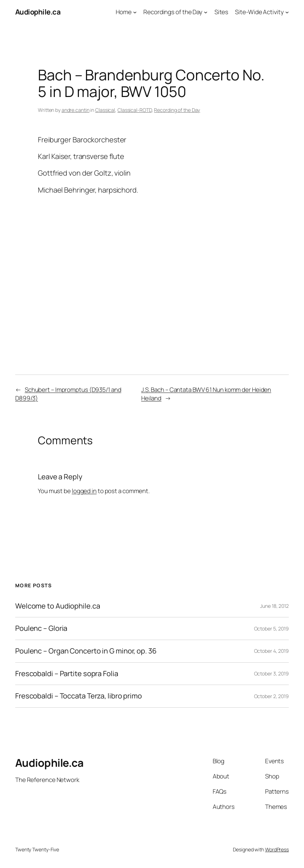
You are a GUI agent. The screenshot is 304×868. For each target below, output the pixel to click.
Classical (105, 110)
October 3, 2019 (272, 673)
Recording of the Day (177, 110)
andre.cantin (76, 110)
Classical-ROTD (135, 110)
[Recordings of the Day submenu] (206, 12)
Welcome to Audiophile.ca (58, 606)
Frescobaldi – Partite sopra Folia (67, 674)
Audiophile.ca (38, 12)
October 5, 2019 (272, 629)
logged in (84, 491)
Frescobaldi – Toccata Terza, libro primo (79, 696)
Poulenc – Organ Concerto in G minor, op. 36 (86, 651)
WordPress (277, 849)
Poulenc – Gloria (41, 629)
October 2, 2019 (272, 696)
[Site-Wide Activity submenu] (287, 12)
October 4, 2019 (272, 651)
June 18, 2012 (274, 606)
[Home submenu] (135, 12)
